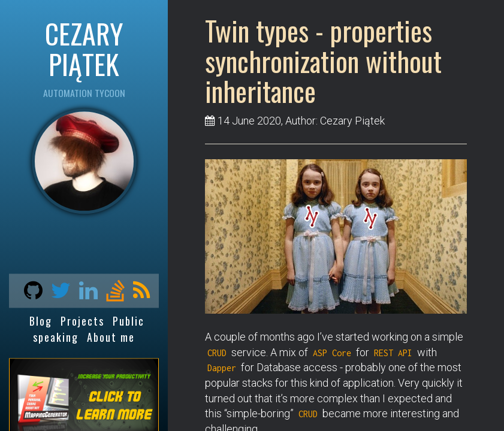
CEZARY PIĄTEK (84, 48)
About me (111, 337)
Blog (41, 321)
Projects (82, 321)
